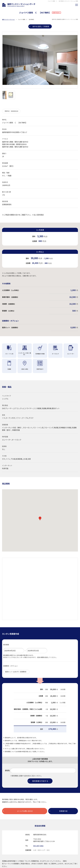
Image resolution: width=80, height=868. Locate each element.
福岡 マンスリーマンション (8, 24)
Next (75, 57)
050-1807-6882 (38, 843)
